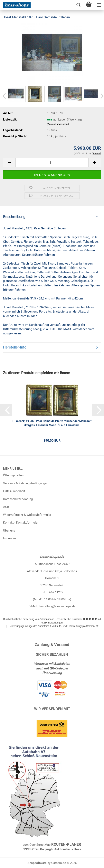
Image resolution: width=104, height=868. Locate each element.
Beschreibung (14, 217)
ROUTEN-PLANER (66, 844)
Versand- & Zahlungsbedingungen (26, 483)
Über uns (9, 531)
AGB (6, 507)
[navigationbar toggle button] (99, 5)
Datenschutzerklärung (18, 499)
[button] (9, 163)
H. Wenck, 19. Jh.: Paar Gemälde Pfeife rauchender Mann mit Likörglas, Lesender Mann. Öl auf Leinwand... (52, 423)
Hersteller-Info (15, 347)
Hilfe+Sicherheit (14, 491)
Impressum (11, 538)
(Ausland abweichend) (58, 124)
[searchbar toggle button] (78, 5)
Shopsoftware (37, 863)
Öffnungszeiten (13, 475)
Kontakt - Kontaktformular (21, 523)
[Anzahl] (52, 163)
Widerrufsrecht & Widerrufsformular (27, 515)
